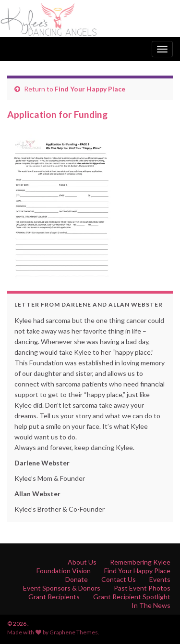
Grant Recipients (54, 597)
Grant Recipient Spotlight (132, 597)
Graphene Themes (74, 632)
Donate (77, 579)
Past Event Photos (142, 588)
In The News (151, 605)
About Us (82, 562)
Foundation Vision (64, 571)
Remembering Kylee (140, 562)
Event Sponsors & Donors (62, 588)
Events (160, 579)
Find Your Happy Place (90, 89)
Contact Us (119, 579)
